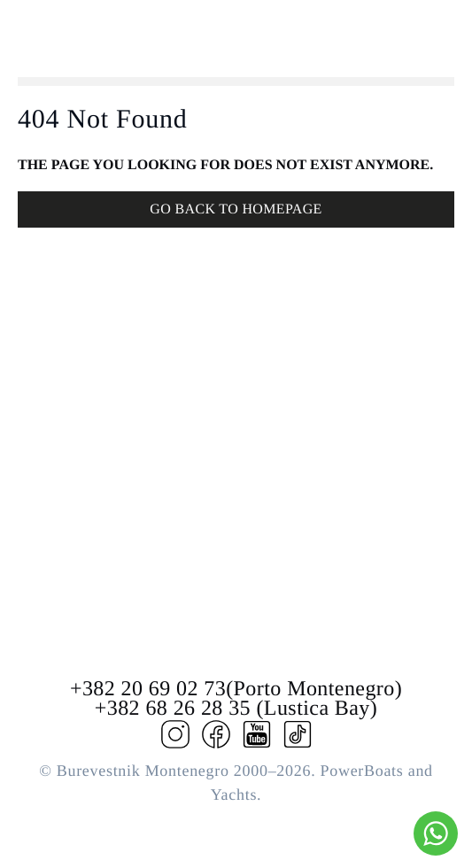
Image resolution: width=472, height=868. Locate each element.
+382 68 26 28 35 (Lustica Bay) (236, 709)
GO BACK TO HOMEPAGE (236, 209)
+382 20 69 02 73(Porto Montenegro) (236, 689)
